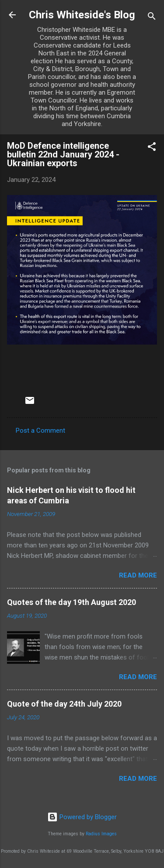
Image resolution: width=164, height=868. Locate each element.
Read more (138, 575)
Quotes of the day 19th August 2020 (72, 602)
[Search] (152, 18)
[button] (152, 148)
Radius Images (101, 834)
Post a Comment (40, 431)
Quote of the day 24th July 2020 (64, 704)
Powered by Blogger (82, 817)
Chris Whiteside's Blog (82, 15)
